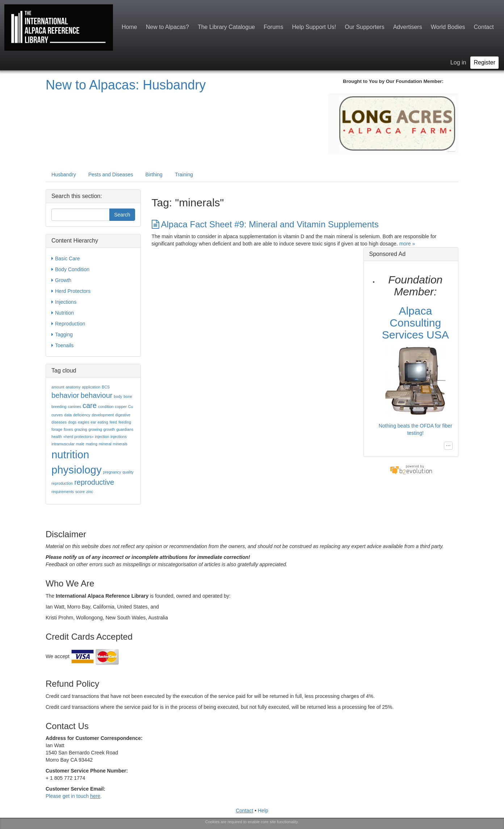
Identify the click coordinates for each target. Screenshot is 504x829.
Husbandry (64, 174)
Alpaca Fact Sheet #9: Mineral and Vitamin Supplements (265, 224)
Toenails (62, 345)
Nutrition (63, 313)
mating (92, 444)
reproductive (94, 482)
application (91, 387)
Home (129, 27)
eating (103, 422)
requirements (63, 492)
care (90, 405)
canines (74, 407)
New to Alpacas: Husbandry (126, 85)
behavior (65, 395)
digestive (123, 415)
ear (93, 422)
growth (109, 429)
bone (128, 396)
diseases (59, 422)
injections (118, 437)
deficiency (82, 415)
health (57, 437)
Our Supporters (364, 27)
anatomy (73, 387)
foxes (68, 429)
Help (263, 811)
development (103, 415)
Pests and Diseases (111, 174)
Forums (273, 27)
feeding (125, 422)
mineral (105, 444)
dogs (72, 422)
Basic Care (66, 258)
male (80, 444)
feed (113, 422)
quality (128, 472)
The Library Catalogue (226, 27)
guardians (125, 429)
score (80, 492)
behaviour (97, 395)
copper (121, 407)
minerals (120, 444)
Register (484, 62)
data (68, 415)
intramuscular (63, 444)
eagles (83, 422)
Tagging (62, 334)
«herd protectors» (79, 437)
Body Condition (70, 269)
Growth (61, 280)
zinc (90, 492)
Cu (131, 407)
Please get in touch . (74, 796)
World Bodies (448, 27)
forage (57, 429)
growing (95, 429)
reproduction (62, 483)
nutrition (70, 455)
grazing (81, 429)
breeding (59, 407)
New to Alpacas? (167, 27)
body (118, 396)
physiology (77, 470)
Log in (458, 62)
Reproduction (68, 324)
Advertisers (408, 27)
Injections (64, 302)
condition (106, 407)
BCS (106, 387)
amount (58, 387)
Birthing (154, 174)
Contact (484, 27)
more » (407, 244)
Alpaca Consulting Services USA (415, 323)
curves (57, 415)
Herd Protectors (71, 291)
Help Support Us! (314, 27)
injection (102, 437)
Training (184, 174)
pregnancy (112, 472)
